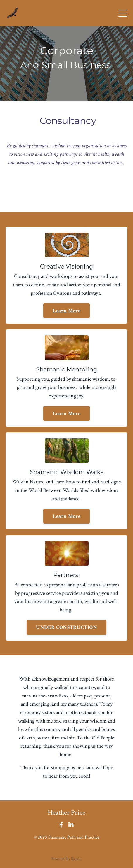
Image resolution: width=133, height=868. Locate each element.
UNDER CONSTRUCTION (66, 627)
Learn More (66, 311)
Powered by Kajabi (66, 859)
